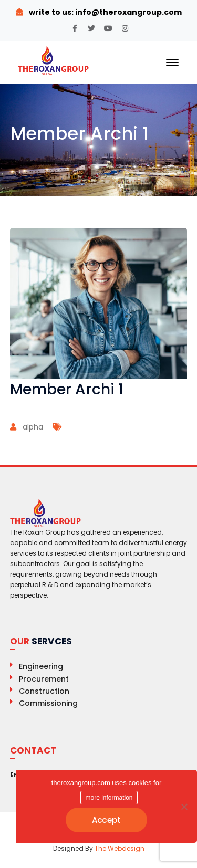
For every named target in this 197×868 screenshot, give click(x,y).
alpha (33, 427)
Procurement (44, 679)
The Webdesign (120, 848)
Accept (107, 820)
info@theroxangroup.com (128, 12)
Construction (44, 691)
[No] (184, 807)
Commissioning (48, 703)
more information (109, 798)
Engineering (41, 666)
